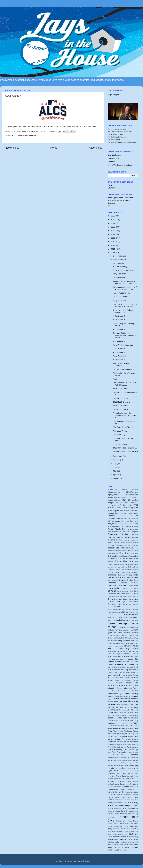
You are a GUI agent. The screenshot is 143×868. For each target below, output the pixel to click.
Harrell (133, 638)
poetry (124, 736)
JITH (110, 656)
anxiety (135, 524)
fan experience (113, 610)
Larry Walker (112, 667)
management (127, 675)
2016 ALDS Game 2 (121, 406)
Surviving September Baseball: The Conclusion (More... (124, 335)
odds (129, 710)
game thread (23, 135)
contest (125, 588)
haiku (119, 638)
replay (128, 755)
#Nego (135, 497)
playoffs (33, 135)
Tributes (124, 829)
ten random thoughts (123, 806)
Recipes (111, 162)
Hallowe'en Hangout (121, 267)
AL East (129, 516)
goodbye (127, 633)
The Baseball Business (122, 278)
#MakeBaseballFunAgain (117, 497)
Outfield (111, 721)
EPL (119, 607)
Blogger (87, 861)
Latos (120, 667)
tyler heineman (118, 831)
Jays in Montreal (123, 654)
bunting (136, 564)
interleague (122, 651)
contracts (135, 588)
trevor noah (117, 829)
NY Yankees (121, 707)
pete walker (134, 726)
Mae (129, 672)
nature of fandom (132, 699)
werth (136, 839)
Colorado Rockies (117, 585)
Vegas (115, 834)
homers (121, 643)
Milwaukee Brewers (115, 688)
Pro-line (126, 742)
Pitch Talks (112, 731)
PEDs (110, 726)
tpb (121, 826)
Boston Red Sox (124, 561)
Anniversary (119, 524)
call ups (135, 567)
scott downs (134, 776)
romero (110, 766)
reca (109, 752)
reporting (135, 755)
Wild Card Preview (120, 431)
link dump (125, 670)
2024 (113, 223)
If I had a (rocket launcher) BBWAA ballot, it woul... (124, 282)
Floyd (121, 617)
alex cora (131, 519)
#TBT (124, 500)
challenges (121, 575)
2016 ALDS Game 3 (121, 389)
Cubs (131, 591)
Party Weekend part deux (123, 345)
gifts (127, 630)
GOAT (136, 630)
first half (135, 612)
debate (129, 594)
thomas (136, 811)
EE (115, 607)
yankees (135, 847)
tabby (132, 800)
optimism (127, 718)
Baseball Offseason (116, 545)
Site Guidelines (114, 155)
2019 (113, 242)
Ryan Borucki (113, 771)
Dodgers (111, 602)
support (122, 800)
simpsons (117, 787)
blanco (136, 551)
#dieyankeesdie (114, 492)
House (110, 646)
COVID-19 (112, 591)
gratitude (126, 635)
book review (134, 559)
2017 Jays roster (125, 505)
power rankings (114, 739)
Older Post (95, 148)
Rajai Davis (116, 747)
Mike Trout (130, 686)
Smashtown (113, 789)
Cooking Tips (113, 158)
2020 (113, 238)
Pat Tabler (134, 723)
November (118, 260)
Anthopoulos (128, 524)
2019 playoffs (114, 510)
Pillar (128, 728)
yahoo (127, 847)
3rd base (133, 511)
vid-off (131, 834)
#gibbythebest (113, 495)
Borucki (110, 562)
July (115, 464)
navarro (111, 702)
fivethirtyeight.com (131, 615)
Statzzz (130, 797)
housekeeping (118, 646)
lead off (132, 667)
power (136, 736)
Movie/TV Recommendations (120, 165)
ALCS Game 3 (119, 329)
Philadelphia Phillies (117, 728)
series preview (132, 781)
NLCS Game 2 (119, 341)
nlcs (133, 705)
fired (130, 612)
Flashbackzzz (113, 617)
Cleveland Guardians (129, 580)
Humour (111, 649)
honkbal (127, 643)
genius (123, 630)
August (116, 460)
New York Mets (120, 702)
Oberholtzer (123, 710)
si (138, 784)
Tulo (110, 831)
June (115, 467)
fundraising (120, 620)
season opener (113, 779)
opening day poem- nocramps (120, 198)
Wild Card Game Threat (123, 427)
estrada (123, 607)
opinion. (135, 715)
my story (111, 699)
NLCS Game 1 (119, 349)
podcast (118, 736)
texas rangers (129, 808)
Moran (121, 696)
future (128, 620)
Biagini (118, 551)
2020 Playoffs (124, 511)
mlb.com (135, 691)
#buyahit (135, 489)
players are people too (130, 734)
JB (131, 654)
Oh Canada (117, 715)
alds (119, 519)
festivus (119, 612)
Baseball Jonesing (122, 540)
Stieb (136, 797)
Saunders (125, 776)
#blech (125, 489)
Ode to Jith (134, 710)
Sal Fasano (130, 771)
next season (121, 705)
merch (110, 686)
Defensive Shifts (113, 596)
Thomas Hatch (113, 814)
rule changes (123, 768)
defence (135, 594)
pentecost (116, 726)
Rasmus (132, 750)
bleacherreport (113, 553)
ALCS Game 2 (119, 352)
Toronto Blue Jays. (124, 821)
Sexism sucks (125, 784)
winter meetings (121, 842)
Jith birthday (117, 656)
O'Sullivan (135, 707)
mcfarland (135, 678)
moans (127, 693)
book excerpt (123, 559)
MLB (119, 691)
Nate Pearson (119, 699)
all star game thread (117, 521)
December (118, 256)
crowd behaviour (123, 591)
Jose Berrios (130, 656)
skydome (125, 787)
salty (137, 771)
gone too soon (115, 633)
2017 (113, 249)
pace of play (119, 721)
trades (126, 826)
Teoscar (135, 806)
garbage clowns (114, 630)
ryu (121, 771)
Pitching (120, 731)
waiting (136, 837)
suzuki (127, 800)
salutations (112, 773)
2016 (113, 253)
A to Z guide (127, 513)
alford (136, 519)
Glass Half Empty (120, 297)
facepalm (135, 607)
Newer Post (12, 148)
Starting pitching (114, 797)
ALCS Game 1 (119, 360)
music (136, 696)
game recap (117, 623)
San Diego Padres (125, 773)
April (115, 475)
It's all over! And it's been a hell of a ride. (124, 311)
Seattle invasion (125, 779)
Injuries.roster (112, 651)
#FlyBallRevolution (132, 492)
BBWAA (129, 548)
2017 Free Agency (127, 503)
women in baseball (115, 845)
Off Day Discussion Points (124, 369)
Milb (137, 686)
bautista (122, 548)
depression (123, 596)
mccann (127, 678)
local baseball (133, 670)
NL (130, 705)
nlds (137, 705)
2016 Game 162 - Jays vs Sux (125, 448)
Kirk (132, 662)
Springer (118, 792)
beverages (111, 551)
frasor (126, 617)
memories (120, 683)
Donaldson (112, 604)
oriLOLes (135, 718)
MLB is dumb (126, 691)
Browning (116, 564)
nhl (127, 705)
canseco (135, 570)
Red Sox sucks (119, 752)
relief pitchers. (121, 755)
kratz (136, 662)
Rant (116, 750)
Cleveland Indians (117, 583)
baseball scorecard (131, 545)
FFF (124, 612)
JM (109, 206)
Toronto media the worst (128, 824)
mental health (132, 683)
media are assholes (123, 680)
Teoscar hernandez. (115, 808)
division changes (129, 599)
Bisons (130, 551)
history (120, 641)
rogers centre (133, 763)
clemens (115, 580)
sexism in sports (114, 784)
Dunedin (111, 607)
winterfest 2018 (133, 842)
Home (54, 148)
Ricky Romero (113, 758)
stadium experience (124, 795)
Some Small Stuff (120, 444)
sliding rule (134, 787)
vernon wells (123, 834)
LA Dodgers (129, 664)
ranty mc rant (123, 750)
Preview (120, 742)
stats (123, 797)
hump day (124, 649)
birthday (124, 551)
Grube (110, 638)
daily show (121, 594)
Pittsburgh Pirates (131, 731)
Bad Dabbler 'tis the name (119, 532)
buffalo (122, 564)
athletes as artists (132, 526)
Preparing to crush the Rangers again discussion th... (125, 415)
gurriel (115, 638)
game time (134, 627)
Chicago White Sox (116, 577)
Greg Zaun (134, 635)
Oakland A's (113, 710)
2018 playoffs (133, 508)
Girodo (131, 630)
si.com (110, 787)
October (117, 263)
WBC (131, 839)
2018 (113, 245)
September (118, 456)
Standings (112, 188)
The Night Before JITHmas (119, 200)
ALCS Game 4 (119, 320)
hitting (125, 641)
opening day (127, 715)
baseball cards (123, 537)
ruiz (116, 768)
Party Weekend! (119, 356)
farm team (122, 610)
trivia (128, 829)
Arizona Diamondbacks (117, 526)
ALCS (14, 135)
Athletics (111, 529)
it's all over (131, 651)
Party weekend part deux (123, 270)
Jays (114, 654)
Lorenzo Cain (113, 672)
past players (122, 723)
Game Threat (124, 627)
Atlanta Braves (121, 529)
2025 (113, 219)
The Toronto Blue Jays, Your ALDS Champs (125, 384)
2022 (113, 231)
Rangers (111, 750)
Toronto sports (113, 826)
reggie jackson (133, 752)
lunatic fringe (122, 672)
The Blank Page (119, 435)
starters (136, 795)
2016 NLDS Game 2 (121, 398)
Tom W (131, 814)
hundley (135, 649)
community (113, 588)
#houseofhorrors (132, 495)
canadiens (128, 570)
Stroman (111, 800)
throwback (123, 814)
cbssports (135, 572)
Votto (131, 837)
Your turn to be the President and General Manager (125, 305)
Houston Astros (131, 646)
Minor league (112, 691)
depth (130, 596)
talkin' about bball (120, 803)
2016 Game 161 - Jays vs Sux (125, 452)
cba (128, 572)
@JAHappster (113, 489)
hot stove (134, 643)
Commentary (134, 585)
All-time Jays (133, 521)
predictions (112, 742)
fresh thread (133, 617)
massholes (120, 678)
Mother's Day (128, 696)
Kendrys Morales (122, 662)
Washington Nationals (118, 839)
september (121, 781)
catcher (110, 572)
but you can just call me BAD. (120, 567)
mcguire (111, 680)
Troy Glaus (134, 829)
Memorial (111, 683)
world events (129, 845)
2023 (113, 227)
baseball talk (113, 548)
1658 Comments (48, 131)
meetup (136, 680)
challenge (112, 575)
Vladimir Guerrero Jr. (121, 837)
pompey (130, 736)
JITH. (123, 656)
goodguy (135, 633)
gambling (135, 620)
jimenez (135, 654)
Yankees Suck (113, 850)
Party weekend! (119, 274)
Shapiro (133, 784)
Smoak (122, 789)
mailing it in (117, 675)
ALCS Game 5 (119, 316)
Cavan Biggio (120, 572)
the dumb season (127, 811)
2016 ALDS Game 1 (121, 409)
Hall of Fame (126, 638)
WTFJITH (119, 847)
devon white (118, 599)
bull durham (129, 564)
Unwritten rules (129, 831)
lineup (118, 670)
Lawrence (126, 667)
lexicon (114, 670)
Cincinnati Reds (132, 577)
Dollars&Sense (133, 602)
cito (109, 580)
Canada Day (119, 570)
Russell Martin (133, 768)
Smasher (112, 203)
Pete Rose (125, 726)
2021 (113, 234)
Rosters (111, 185)
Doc (137, 599)
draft (120, 604)
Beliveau (135, 548)
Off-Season (113, 713)
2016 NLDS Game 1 (121, 402)
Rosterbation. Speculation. (124, 766)
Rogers (126, 763)
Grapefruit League (114, 635)
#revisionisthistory (114, 500)
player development (115, 734)
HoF (129, 641)
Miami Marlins (119, 685)
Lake (136, 664)
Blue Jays (124, 553)
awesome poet (133, 529)
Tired (115, 379)
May (115, 471)
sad (124, 771)
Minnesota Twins (131, 688)
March (116, 478)
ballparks (135, 532)
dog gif (121, 602)
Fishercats (111, 615)
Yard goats (123, 850)
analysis (111, 524)
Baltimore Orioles (118, 534)
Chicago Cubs (132, 575)
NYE (129, 707)
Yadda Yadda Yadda (121, 293)
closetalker (134, 583)
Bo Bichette (113, 559)
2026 (113, 216)
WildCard (111, 842)
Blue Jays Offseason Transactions (127, 556)
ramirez (124, 747)
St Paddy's (126, 792)
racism (125, 744)
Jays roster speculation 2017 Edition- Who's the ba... (125, 288)
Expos (129, 607)
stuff (117, 800)
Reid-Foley (112, 755)
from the (111, 620)
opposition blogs (115, 718)
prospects (118, 744)
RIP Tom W (114, 95)
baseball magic (119, 543)
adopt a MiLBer (121, 516)
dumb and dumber (131, 604)
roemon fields (118, 763)
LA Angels (119, 664)
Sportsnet (128, 789)
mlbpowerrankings (115, 694)
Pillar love (134, 728)
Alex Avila (124, 519)
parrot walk (129, 721)
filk (127, 612)
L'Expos (111, 664)
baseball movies (132, 543)
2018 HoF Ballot (121, 508)
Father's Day (130, 610)
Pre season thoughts (130, 739)
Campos (111, 570)
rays (136, 750)
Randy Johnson (133, 747)
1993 (117, 503)
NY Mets (111, 707)
